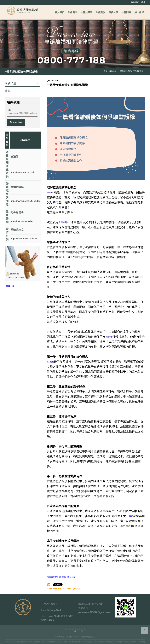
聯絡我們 (135, 2)
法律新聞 (73, 12)
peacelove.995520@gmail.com (94, 612)
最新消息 (22, 83)
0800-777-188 (96, 604)
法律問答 (126, 12)
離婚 (8, 91)
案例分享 (113, 12)
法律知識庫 (86, 12)
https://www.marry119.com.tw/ (25, 201)
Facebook (9, 286)
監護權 (62, 222)
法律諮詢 (100, 12)
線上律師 (139, 12)
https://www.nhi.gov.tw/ (22, 221)
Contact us (16, 122)
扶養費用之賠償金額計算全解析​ (61, 577)
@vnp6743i (55, 610)
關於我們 (60, 12)
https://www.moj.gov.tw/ (22, 172)
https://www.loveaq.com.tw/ (24, 239)
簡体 (143, 2)
